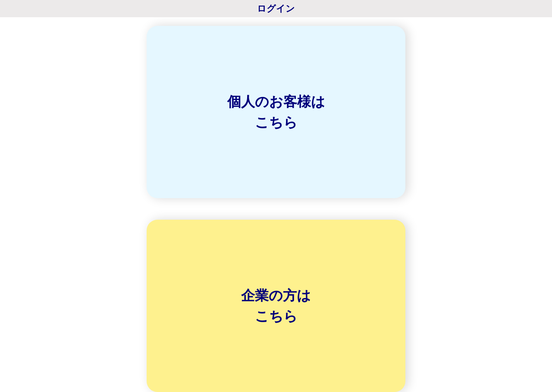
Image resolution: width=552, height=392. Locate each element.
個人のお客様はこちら (276, 112)
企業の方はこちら (276, 306)
